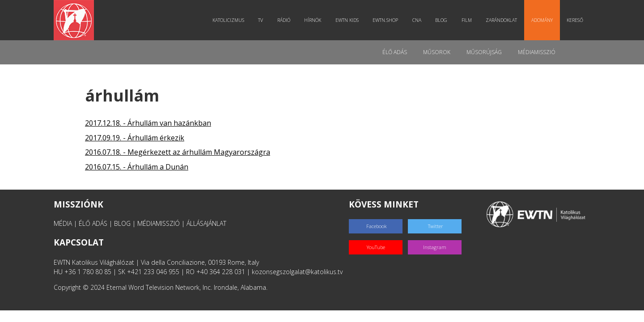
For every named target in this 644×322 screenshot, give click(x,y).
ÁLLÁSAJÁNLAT (206, 223)
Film (467, 20)
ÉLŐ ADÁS (93, 223)
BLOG (122, 223)
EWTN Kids (347, 20)
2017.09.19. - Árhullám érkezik (135, 138)
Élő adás (395, 52)
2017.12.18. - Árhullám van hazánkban (148, 123)
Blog (441, 20)
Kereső (575, 20)
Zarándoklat (501, 20)
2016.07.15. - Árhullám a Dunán (137, 167)
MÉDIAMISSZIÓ (159, 223)
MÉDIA (63, 223)
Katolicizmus (228, 20)
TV (261, 20)
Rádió (284, 20)
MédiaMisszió (537, 52)
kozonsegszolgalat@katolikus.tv (297, 272)
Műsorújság (484, 52)
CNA (417, 20)
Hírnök (313, 20)
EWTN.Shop (385, 20)
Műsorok (437, 52)
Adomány (542, 20)
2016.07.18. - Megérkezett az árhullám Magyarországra (178, 152)
